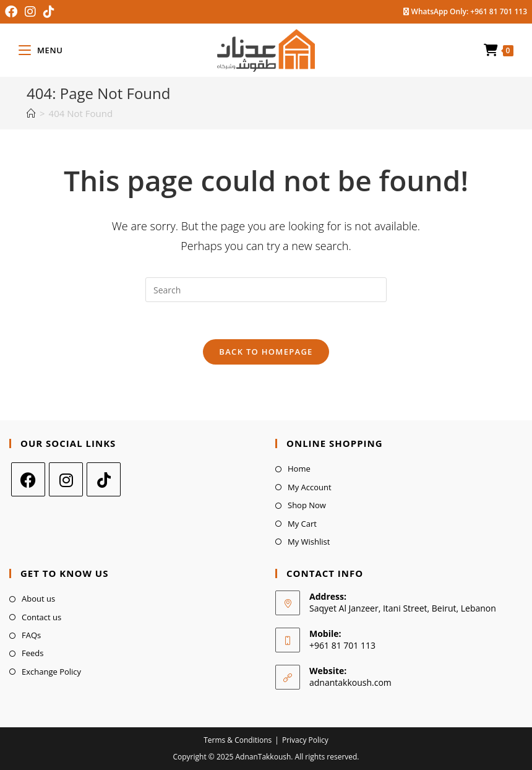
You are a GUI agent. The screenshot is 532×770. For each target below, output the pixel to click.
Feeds (32, 653)
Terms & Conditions (238, 740)
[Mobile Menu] (41, 50)
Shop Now (307, 505)
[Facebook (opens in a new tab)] (13, 12)
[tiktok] (104, 479)
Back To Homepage (266, 352)
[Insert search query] (266, 290)
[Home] (31, 113)
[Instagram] (66, 479)
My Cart (302, 524)
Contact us (41, 617)
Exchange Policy (51, 672)
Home (299, 469)
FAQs (31, 635)
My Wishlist (309, 542)
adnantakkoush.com (350, 682)
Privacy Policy (305, 740)
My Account (310, 487)
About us (38, 599)
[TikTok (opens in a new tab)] (49, 12)
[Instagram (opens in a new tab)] (30, 12)
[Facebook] (28, 479)
